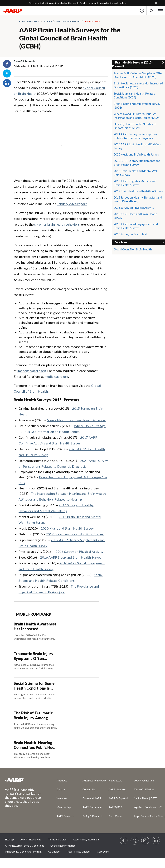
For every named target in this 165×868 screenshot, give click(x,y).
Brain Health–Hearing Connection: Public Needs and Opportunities (36, 745)
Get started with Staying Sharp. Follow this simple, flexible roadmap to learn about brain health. (76, 3)
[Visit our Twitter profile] (135, 841)
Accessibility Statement (86, 839)
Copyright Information (63, 846)
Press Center (116, 816)
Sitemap (9, 839)
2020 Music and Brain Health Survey (67, 528)
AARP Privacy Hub (31, 839)
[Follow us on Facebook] (124, 841)
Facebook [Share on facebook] (7, 64)
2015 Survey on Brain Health (131, 234)
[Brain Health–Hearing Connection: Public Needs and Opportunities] (56, 752)
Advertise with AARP (94, 780)
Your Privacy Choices (79, 851)
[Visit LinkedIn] (156, 841)
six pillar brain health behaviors (57, 224)
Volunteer (62, 798)
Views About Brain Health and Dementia (76, 420)
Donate (61, 789)
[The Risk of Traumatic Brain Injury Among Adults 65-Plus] (56, 722)
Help (142, 11)
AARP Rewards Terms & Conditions (24, 846)
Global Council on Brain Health (133, 249)
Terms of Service (57, 839)
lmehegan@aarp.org (32, 371)
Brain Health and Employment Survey (137, 104)
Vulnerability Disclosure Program (23, 851)
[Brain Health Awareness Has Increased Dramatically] (56, 633)
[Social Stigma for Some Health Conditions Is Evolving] (56, 692)
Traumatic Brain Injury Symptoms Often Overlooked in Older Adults (34, 656)
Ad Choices (54, 851)
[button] (160, 11)
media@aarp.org (56, 376)
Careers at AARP (92, 798)
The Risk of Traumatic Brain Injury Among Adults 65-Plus (33, 715)
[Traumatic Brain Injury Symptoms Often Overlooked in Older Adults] (56, 663)
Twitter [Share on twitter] (7, 73)
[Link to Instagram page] (145, 841)
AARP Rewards (65, 816)
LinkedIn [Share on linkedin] (7, 83)
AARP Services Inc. (93, 807)
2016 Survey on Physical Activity (80, 551)
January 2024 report (72, 204)
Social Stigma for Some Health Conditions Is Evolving (34, 686)
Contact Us (89, 789)
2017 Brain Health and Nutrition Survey (75, 534)
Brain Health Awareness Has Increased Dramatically (35, 626)
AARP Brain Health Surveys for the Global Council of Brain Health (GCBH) (70, 38)
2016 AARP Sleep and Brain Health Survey (71, 557)
